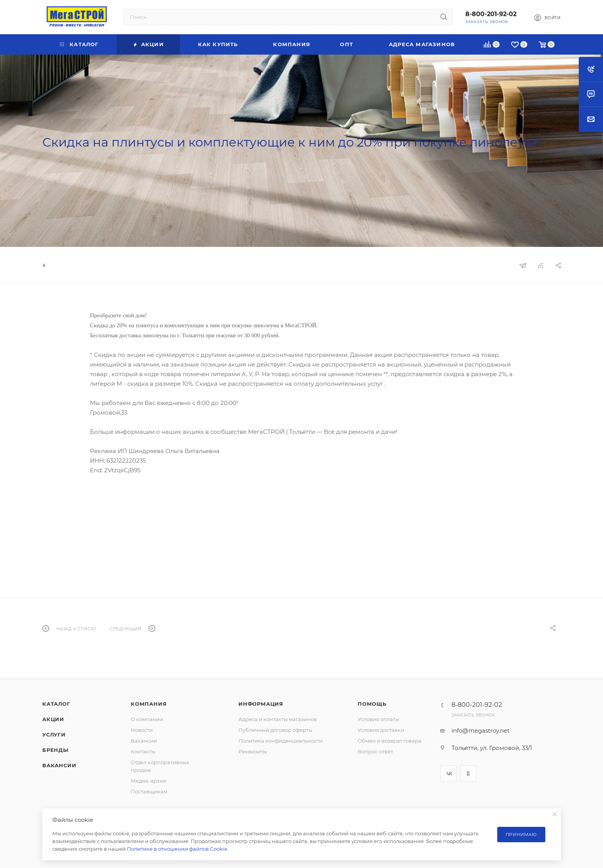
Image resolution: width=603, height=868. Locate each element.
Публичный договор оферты (275, 730)
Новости (142, 730)
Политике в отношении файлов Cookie (177, 849)
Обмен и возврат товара (390, 741)
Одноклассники (468, 774)
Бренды (55, 750)
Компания (149, 704)
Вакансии (59, 765)
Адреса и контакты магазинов (278, 719)
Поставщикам (149, 791)
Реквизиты (253, 751)
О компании (147, 719)
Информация (261, 704)
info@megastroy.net (481, 731)
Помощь (372, 704)
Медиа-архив (148, 781)
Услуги (54, 735)
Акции (53, 719)
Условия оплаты (378, 719)
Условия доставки (381, 730)
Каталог (56, 704)
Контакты (143, 751)
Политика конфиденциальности (281, 741)
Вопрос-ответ (375, 751)
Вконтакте (449, 774)
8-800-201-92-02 (491, 14)
